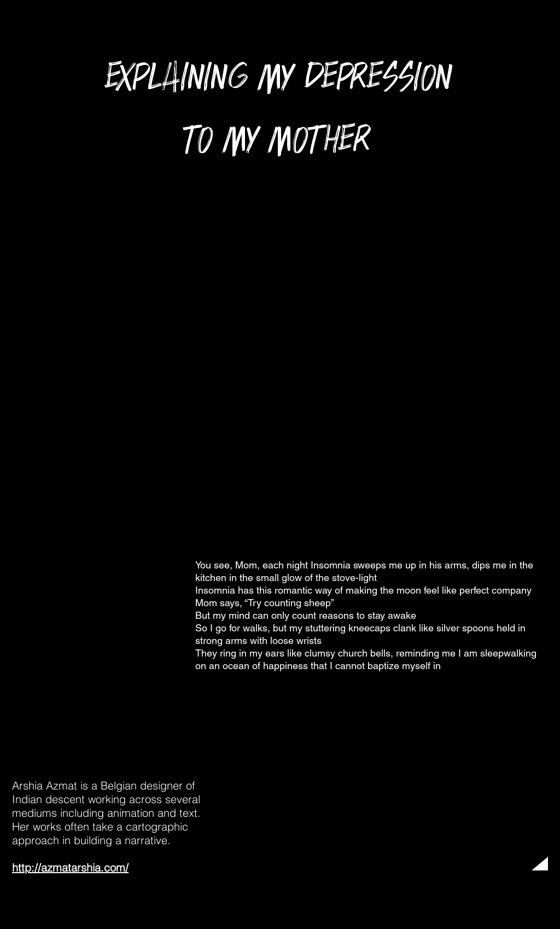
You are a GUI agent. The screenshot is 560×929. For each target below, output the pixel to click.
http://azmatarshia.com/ (70, 867)
